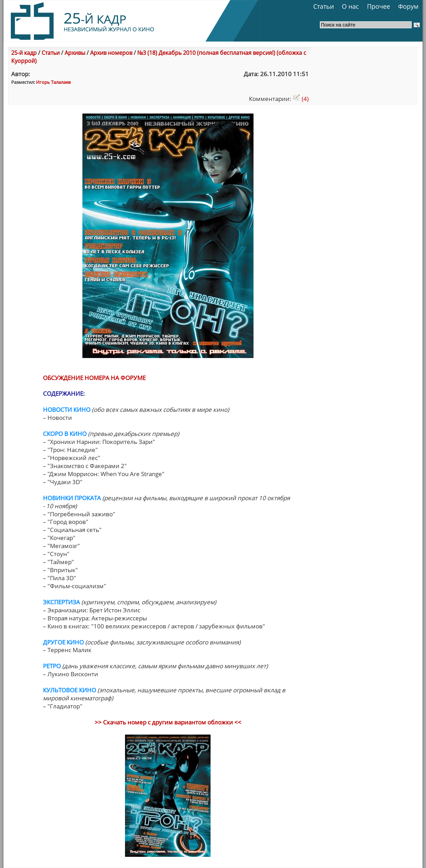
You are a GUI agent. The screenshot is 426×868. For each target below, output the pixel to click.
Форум (408, 6)
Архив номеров (111, 53)
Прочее (379, 6)
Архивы (75, 53)
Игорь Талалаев (53, 82)
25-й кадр (24, 53)
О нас (350, 6)
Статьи (324, 6)
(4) (301, 99)
